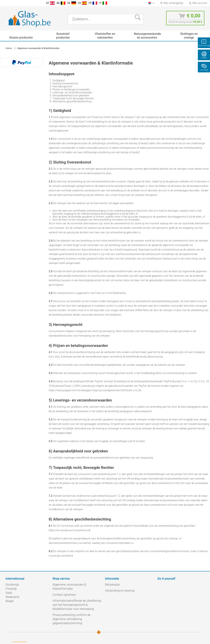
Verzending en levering (120, 591)
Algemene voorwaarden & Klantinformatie (69, 587)
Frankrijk (11, 589)
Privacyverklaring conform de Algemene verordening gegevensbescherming (72, 619)
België (10, 601)
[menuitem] (4, 3)
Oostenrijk (12, 585)
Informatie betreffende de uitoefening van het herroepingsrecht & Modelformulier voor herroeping (77, 605)
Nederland (12, 597)
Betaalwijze (112, 585)
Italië (9, 593)
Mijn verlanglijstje (172, 3)
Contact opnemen (64, 595)
